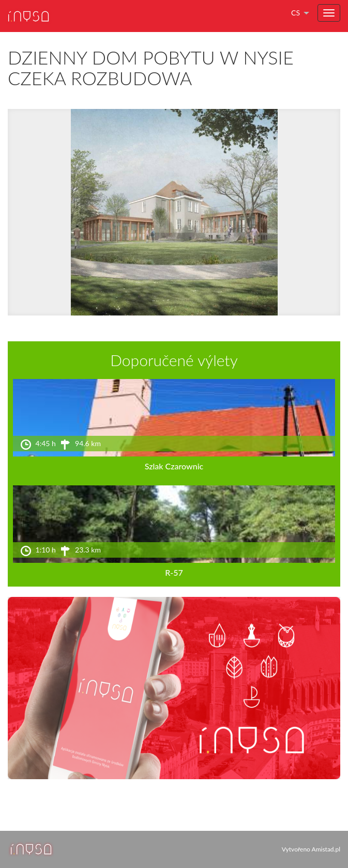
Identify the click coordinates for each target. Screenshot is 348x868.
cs (296, 13)
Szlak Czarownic (174, 466)
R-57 (174, 572)
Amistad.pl (326, 849)
